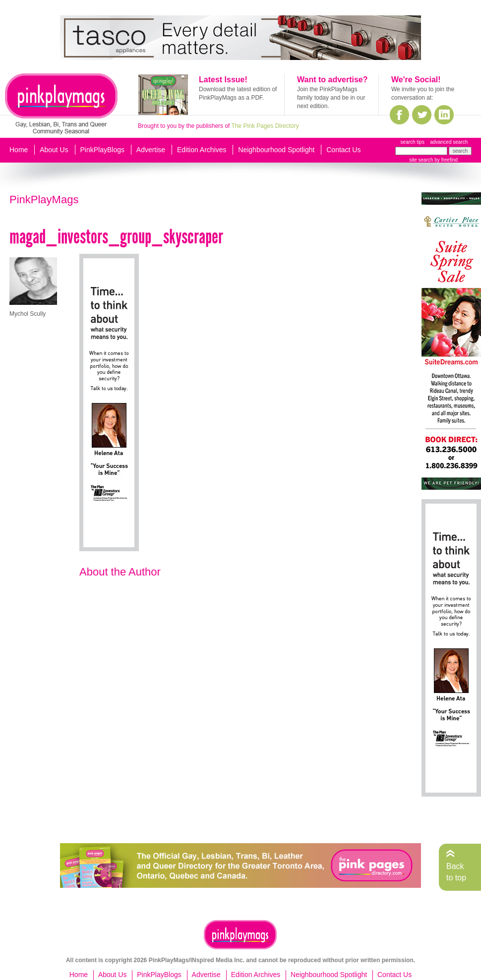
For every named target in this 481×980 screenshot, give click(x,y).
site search (421, 160)
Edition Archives (202, 150)
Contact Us (343, 150)
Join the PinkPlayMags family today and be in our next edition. (331, 98)
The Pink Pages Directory (265, 126)
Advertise (151, 150)
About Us (54, 150)
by (446, 160)
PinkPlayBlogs (103, 150)
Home (19, 150)
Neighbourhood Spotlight (276, 150)
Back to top (456, 872)
